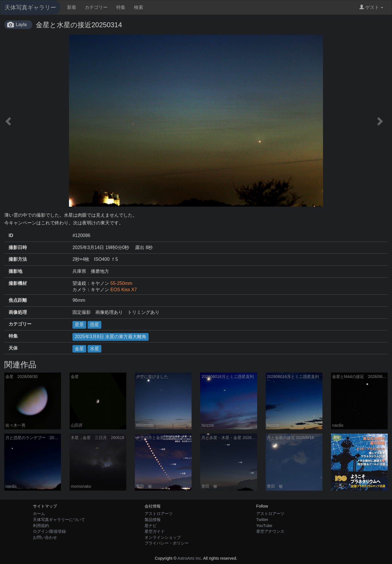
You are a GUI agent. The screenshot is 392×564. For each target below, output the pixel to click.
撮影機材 (18, 283)
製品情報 (153, 520)
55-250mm (121, 283)
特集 (121, 7)
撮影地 (15, 271)
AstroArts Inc (189, 558)
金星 (79, 349)
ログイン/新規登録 (50, 531)
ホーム (39, 514)
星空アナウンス (270, 531)
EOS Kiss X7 (124, 290)
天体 (13, 348)
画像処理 (18, 312)
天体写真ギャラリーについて (59, 520)
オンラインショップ (163, 537)
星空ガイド (155, 531)
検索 (139, 7)
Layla (21, 25)
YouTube (264, 526)
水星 (94, 349)
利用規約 (41, 526)
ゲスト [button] (371, 7)
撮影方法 (18, 259)
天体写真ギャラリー (30, 7)
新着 (72, 7)
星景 (79, 325)
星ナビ (151, 526)
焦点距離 (18, 300)
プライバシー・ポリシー (167, 543)
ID (11, 235)
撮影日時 (18, 247)
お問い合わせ (45, 537)
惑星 (94, 325)
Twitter (262, 520)
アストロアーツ (159, 514)
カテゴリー (96, 7)
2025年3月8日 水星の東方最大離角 (111, 337)
